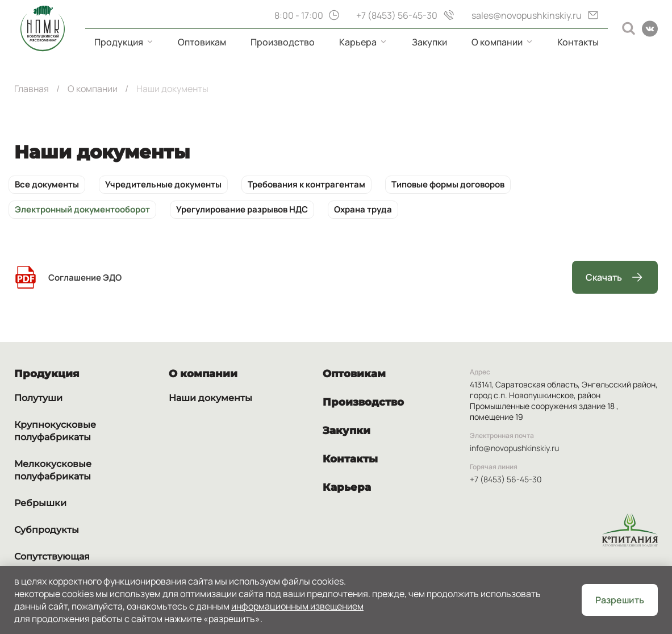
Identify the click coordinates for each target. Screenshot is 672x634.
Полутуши (38, 398)
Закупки (429, 42)
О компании (497, 42)
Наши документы (172, 89)
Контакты (578, 42)
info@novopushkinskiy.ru (514, 448)
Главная (32, 89)
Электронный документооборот (82, 209)
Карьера (358, 42)
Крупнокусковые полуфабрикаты (55, 431)
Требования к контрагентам (306, 184)
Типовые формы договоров (448, 184)
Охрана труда (363, 209)
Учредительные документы (163, 184)
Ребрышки (40, 503)
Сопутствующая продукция (52, 563)
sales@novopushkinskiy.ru (527, 15)
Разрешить (620, 600)
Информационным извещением (297, 606)
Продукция (119, 42)
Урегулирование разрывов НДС (242, 209)
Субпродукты (47, 530)
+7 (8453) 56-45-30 (397, 15)
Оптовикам (202, 42)
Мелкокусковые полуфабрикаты (53, 470)
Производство (283, 42)
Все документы (47, 184)
